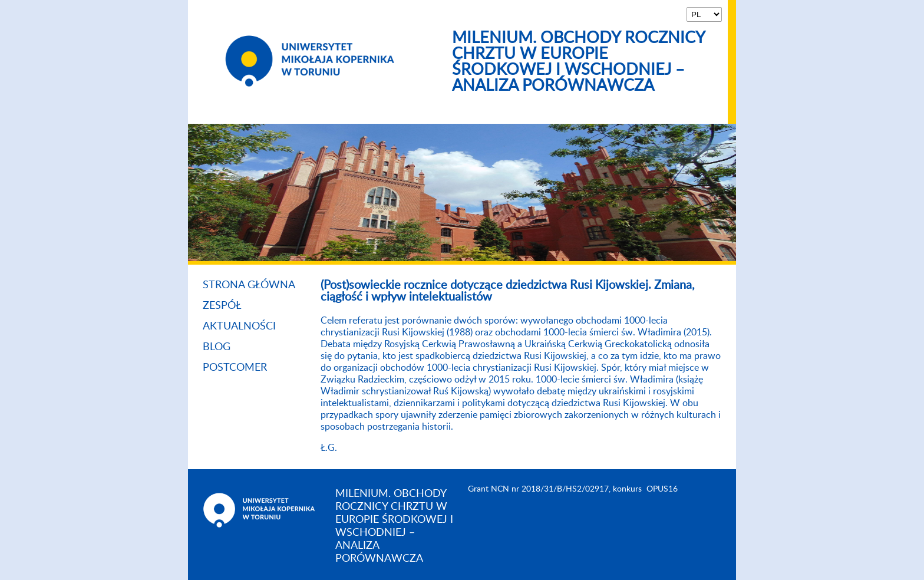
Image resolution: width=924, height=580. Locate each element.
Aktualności (239, 327)
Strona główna (249, 285)
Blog (217, 347)
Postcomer (235, 368)
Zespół (222, 306)
